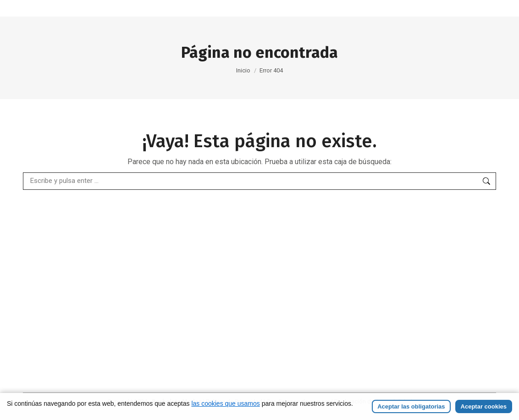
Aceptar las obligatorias (411, 406)
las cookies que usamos (225, 403)
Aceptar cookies (484, 406)
